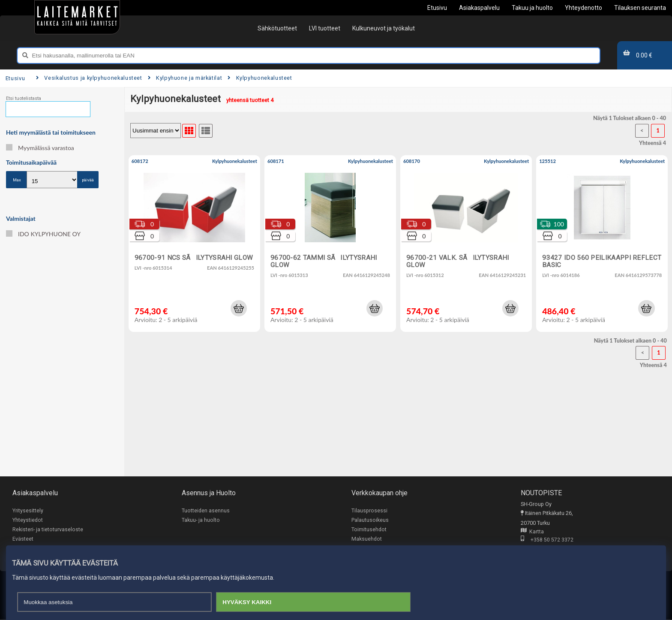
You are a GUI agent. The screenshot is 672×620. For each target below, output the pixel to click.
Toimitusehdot (369, 530)
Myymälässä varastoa (40, 148)
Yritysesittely (28, 510)
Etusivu (15, 78)
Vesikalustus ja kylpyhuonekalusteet (89, 78)
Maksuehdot (367, 540)
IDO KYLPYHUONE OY (43, 234)
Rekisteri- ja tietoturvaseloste (48, 530)
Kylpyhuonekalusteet (260, 78)
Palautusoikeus (370, 520)
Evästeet (23, 540)
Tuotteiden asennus (206, 510)
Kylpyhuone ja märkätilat (185, 78)
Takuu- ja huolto (201, 520)
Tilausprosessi (369, 510)
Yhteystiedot (28, 520)
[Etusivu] (77, 17)
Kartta (532, 532)
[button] (239, 308)
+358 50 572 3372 (547, 540)
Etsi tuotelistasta (24, 98)
